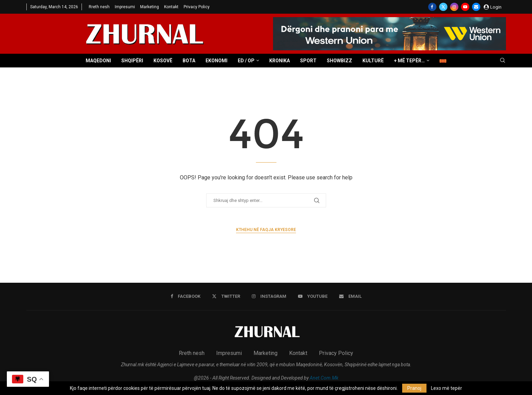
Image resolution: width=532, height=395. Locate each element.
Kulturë (373, 61)
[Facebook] (432, 7)
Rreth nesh (99, 7)
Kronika (280, 61)
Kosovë (163, 61)
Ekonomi (216, 61)
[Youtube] (465, 7)
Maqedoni (98, 61)
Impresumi (125, 7)
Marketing (150, 7)
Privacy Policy (197, 7)
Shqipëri (132, 61)
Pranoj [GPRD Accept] (414, 388)
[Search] (503, 61)
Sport (308, 61)
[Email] (476, 7)
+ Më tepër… (409, 61)
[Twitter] (443, 7)
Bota (189, 61)
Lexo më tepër (447, 388)
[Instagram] (454, 7)
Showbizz (339, 61)
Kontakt (171, 7)
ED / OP (246, 61)
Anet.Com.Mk (324, 378)
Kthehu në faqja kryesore (266, 230)
